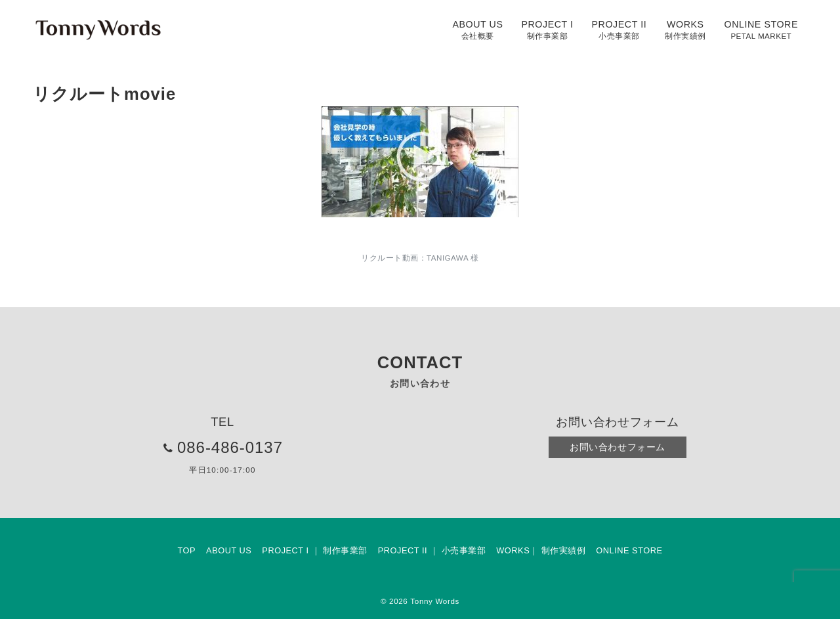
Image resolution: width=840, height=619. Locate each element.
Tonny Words (435, 601)
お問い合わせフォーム (618, 447)
